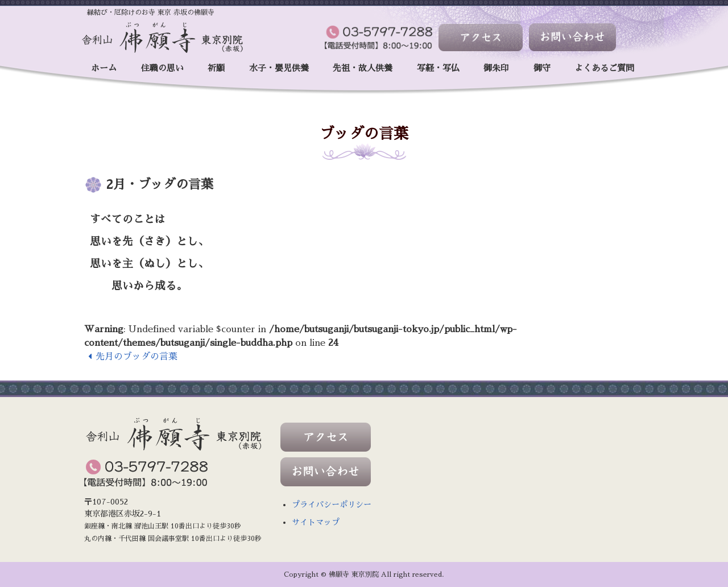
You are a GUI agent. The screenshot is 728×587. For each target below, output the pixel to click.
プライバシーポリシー (332, 505)
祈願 (216, 68)
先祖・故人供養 (363, 68)
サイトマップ (316, 522)
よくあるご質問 (604, 68)
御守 (542, 68)
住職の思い (162, 68)
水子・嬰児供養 (279, 68)
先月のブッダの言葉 (131, 357)
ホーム (104, 68)
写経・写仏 (438, 68)
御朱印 (496, 68)
